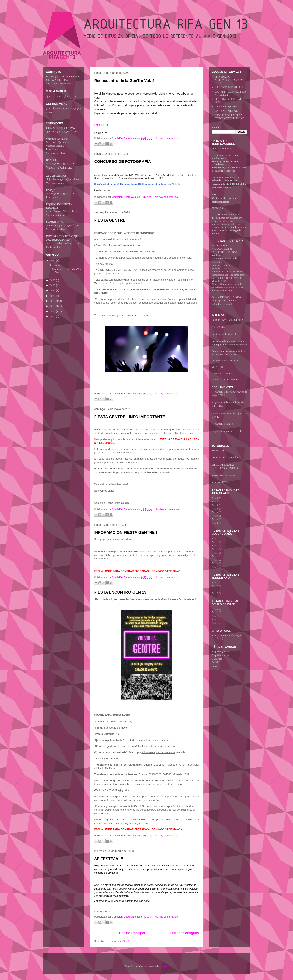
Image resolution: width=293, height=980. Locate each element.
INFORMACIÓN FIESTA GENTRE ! (126, 532)
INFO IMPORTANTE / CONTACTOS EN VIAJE (230, 117)
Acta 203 (217, 590)
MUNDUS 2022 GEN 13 (229, 87)
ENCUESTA (102, 125)
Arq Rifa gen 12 (220, 652)
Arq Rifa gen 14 (220, 655)
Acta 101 (217, 539)
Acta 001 (217, 498)
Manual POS (220, 482)
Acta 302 (217, 612)
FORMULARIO (103, 911)
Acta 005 (217, 512)
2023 (53, 280)
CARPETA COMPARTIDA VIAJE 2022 (231, 93)
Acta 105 (217, 553)
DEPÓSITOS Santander (225, 458)
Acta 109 (217, 567)
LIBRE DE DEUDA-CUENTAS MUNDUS (225, 467)
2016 (53, 317)
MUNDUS (217, 367)
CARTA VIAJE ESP (226, 107)
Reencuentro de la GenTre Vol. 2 (124, 81)
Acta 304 (217, 620)
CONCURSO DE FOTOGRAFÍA (123, 161)
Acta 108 (217, 563)
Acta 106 (217, 556)
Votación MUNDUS (222, 373)
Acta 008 (217, 523)
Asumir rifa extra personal (225, 380)
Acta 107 (217, 560)
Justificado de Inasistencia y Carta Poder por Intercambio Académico (229, 343)
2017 (53, 312)
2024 (53, 261)
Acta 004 (217, 509)
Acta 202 (217, 586)
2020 (53, 296)
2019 (53, 301)
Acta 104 (217, 549)
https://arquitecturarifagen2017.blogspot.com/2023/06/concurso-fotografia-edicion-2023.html (138, 184)
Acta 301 (217, 609)
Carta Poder (218, 327)
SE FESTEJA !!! (109, 859)
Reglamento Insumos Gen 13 (227, 431)
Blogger (164, 966)
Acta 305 (217, 623)
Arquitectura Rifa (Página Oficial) (229, 637)
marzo (57, 265)
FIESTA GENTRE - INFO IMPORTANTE (130, 417)
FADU (215, 662)
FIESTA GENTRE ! (111, 220)
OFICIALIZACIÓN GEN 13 (227, 320)
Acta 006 (217, 516)
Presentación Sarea (224, 475)
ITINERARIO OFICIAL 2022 (228, 101)
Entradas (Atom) (120, 941)
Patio (215, 666)
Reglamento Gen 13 (222, 424)
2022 (53, 285)
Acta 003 (217, 505)
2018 (53, 306)
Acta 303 (217, 616)
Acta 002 (217, 502)
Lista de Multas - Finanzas (225, 361)
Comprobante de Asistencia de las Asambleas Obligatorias (229, 353)
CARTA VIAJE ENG (226, 111)
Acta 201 (217, 583)
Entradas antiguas (184, 933)
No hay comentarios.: (167, 138)
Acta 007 (217, 519)
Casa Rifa (217, 659)
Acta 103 (217, 546)
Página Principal (132, 933)
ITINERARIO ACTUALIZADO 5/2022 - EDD (230, 80)
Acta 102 (217, 542)
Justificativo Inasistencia (224, 334)
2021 (53, 291)
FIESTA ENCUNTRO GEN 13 (120, 592)
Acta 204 (217, 593)
